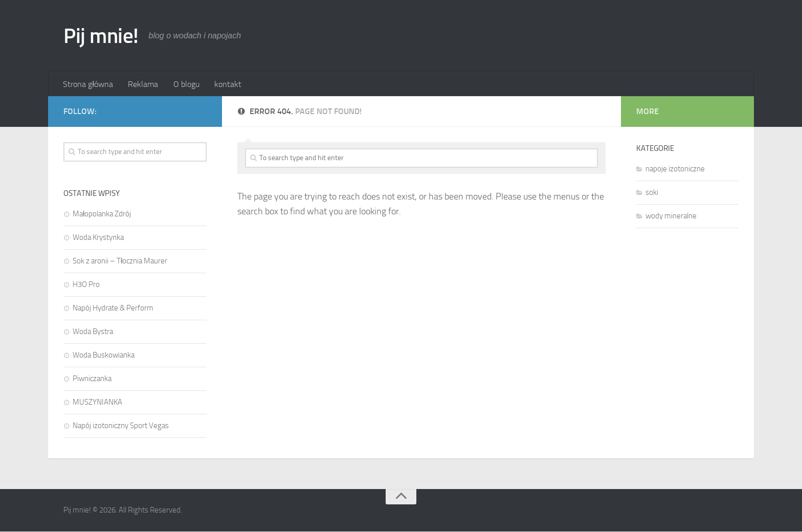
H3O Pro (86, 285)
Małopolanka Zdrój (102, 214)
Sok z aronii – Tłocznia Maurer (120, 261)
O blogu (185, 84)
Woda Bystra (93, 332)
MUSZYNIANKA (97, 403)
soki (652, 193)
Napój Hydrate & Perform (113, 308)
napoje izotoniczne (675, 169)
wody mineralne (671, 216)
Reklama (142, 84)
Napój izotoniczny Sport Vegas (121, 426)
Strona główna (88, 84)
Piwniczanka (92, 379)
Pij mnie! (102, 36)
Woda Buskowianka (104, 356)
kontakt (226, 84)
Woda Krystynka (98, 238)
